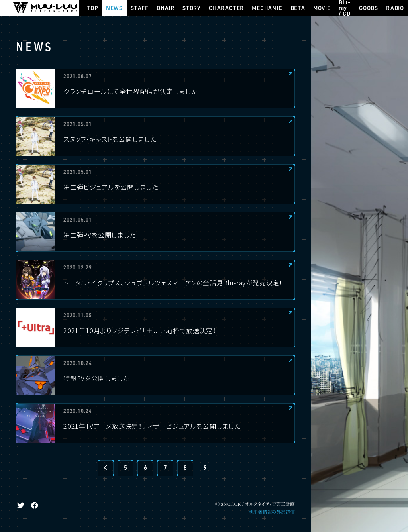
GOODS (369, 8)
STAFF (140, 8)
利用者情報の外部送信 (272, 512)
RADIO (395, 8)
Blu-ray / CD (345, 8)
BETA (298, 8)
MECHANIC (267, 8)
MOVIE (322, 8)
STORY (192, 8)
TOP (92, 8)
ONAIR (166, 8)
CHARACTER (226, 8)
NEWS (114, 8)
